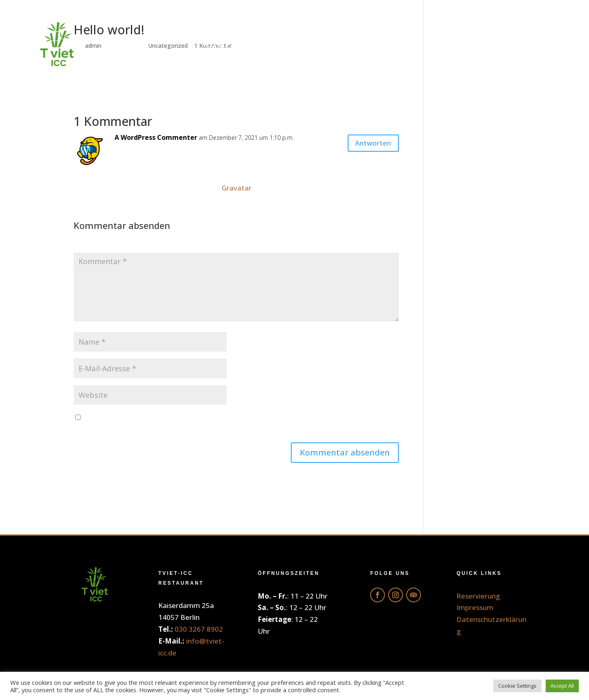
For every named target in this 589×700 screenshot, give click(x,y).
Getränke (386, 45)
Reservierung (517, 45)
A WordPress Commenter (156, 137)
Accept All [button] (562, 686)
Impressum (475, 607)
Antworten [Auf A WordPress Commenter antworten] (368, 145)
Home (217, 45)
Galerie (446, 45)
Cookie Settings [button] (517, 686)
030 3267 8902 (199, 629)
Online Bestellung (296, 45)
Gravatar (237, 188)
